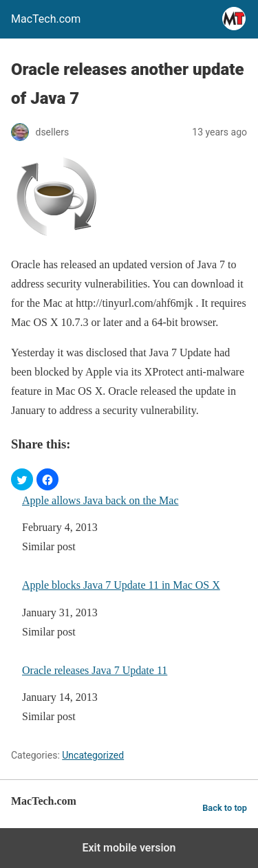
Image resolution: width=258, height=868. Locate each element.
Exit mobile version (129, 848)
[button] (22, 479)
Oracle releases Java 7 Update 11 (95, 670)
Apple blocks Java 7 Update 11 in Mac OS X (121, 585)
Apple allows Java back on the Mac (100, 500)
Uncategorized (93, 755)
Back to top (225, 808)
